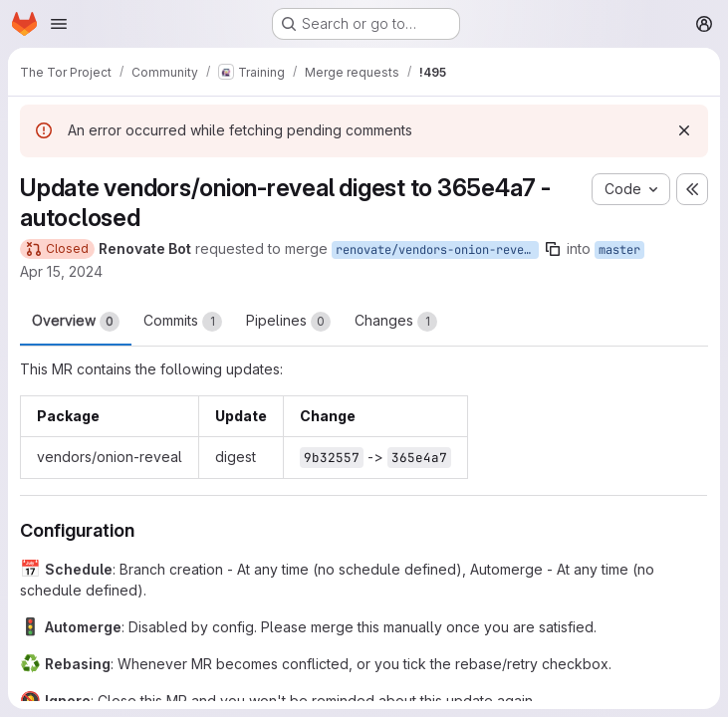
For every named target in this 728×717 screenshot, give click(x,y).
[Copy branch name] (553, 249)
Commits (183, 322)
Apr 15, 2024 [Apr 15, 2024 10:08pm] (61, 271)
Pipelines (288, 322)
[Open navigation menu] (59, 24)
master (619, 250)
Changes (396, 322)
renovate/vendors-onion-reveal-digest (437, 250)
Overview (76, 322)
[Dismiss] (684, 130)
